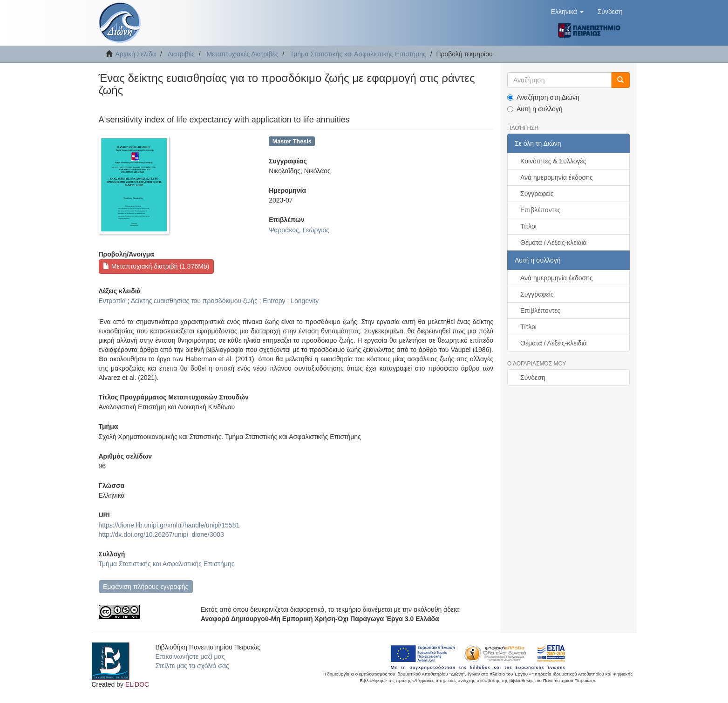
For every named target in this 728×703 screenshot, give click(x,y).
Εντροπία (112, 301)
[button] (567, 12)
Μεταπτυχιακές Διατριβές (242, 54)
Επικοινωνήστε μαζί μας (190, 656)
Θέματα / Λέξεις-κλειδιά (554, 243)
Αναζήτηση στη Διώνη (543, 97)
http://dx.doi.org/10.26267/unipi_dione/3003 (161, 534)
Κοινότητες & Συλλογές (553, 161)
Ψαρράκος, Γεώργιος (299, 230)
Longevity (305, 301)
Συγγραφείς (537, 194)
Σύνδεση (533, 378)
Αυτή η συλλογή (535, 109)
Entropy (274, 301)
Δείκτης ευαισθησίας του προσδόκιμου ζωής (194, 301)
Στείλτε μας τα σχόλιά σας (192, 666)
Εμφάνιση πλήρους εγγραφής (146, 587)
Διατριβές (181, 54)
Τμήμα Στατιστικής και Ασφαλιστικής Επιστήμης (358, 54)
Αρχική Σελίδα (136, 54)
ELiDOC (137, 684)
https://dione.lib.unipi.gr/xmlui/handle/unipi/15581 (169, 525)
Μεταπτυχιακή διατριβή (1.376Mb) (156, 266)
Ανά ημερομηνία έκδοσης (557, 177)
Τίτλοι (528, 226)
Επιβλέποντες (540, 210)
